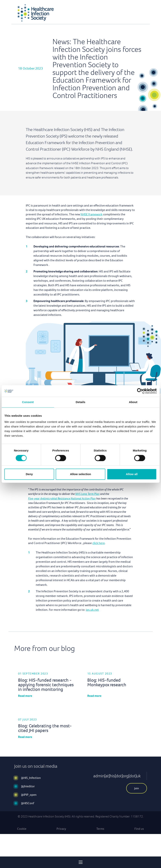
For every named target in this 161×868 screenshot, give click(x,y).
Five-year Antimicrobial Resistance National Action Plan (62, 498)
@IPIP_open (29, 795)
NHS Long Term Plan (87, 494)
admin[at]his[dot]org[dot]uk (117, 776)
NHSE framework (92, 214)
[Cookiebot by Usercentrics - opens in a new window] (140, 391)
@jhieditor (28, 786)
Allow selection (80, 474)
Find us (139, 829)
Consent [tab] (28, 402)
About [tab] (133, 402)
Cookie (22, 829)
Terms (100, 829)
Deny (29, 474)
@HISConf (28, 803)
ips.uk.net (92, 610)
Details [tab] (81, 402)
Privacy (61, 829)
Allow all (132, 474)
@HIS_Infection (31, 778)
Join (137, 788)
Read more (25, 696)
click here (98, 543)
